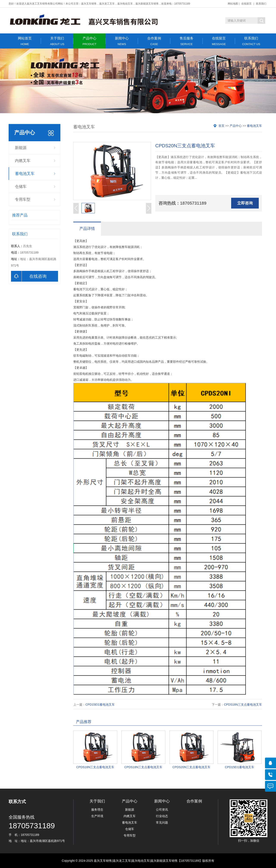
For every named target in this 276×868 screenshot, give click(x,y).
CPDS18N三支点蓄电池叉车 (243, 705)
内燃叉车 (23, 161)
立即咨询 (245, 203)
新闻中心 (122, 41)
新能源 (21, 148)
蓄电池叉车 (25, 174)
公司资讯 (162, 810)
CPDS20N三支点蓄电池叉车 (192, 767)
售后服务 (187, 41)
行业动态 (162, 816)
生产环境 (97, 816)
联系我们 (261, 4)
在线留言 (246, 4)
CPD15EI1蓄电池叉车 (100, 705)
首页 (221, 126)
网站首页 (25, 41)
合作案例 (154, 41)
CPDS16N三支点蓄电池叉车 (95, 767)
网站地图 (233, 4)
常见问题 (162, 822)
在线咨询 (29, 276)
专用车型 (23, 199)
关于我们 (57, 41)
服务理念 (97, 810)
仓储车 (21, 187)
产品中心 (89, 41)
